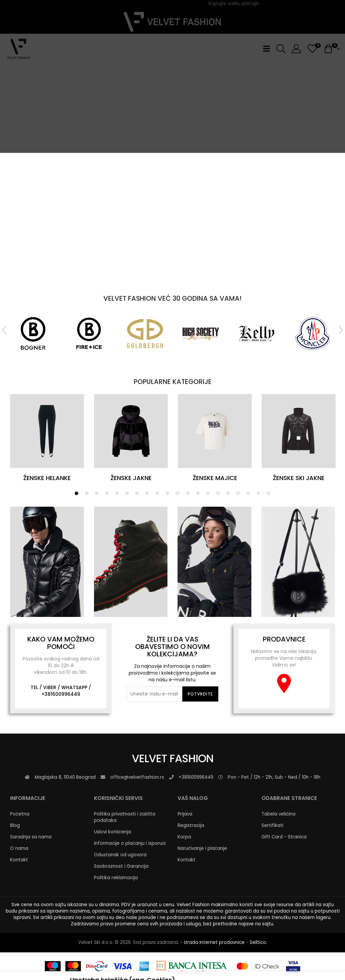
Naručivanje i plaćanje (202, 848)
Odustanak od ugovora (120, 855)
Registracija (191, 825)
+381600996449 (61, 694)
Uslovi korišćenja (113, 832)
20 (269, 493)
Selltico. (258, 942)
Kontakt (19, 860)
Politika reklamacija (116, 878)
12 (188, 493)
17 (238, 493)
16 (228, 493)
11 (178, 493)
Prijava (185, 814)
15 (218, 493)
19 (258, 493)
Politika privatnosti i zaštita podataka (125, 817)
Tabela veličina (278, 814)
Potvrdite (200, 694)
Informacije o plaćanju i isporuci (130, 843)
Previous (5, 330)
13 (198, 493)
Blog (15, 825)
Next (340, 330)
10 (167, 493)
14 (208, 493)
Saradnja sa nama (31, 837)
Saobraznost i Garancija (121, 866)
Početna (20, 814)
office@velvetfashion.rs (137, 777)
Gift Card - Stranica (284, 837)
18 (248, 493)
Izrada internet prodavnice (214, 942)
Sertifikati (272, 825)
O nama (19, 848)
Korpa (184, 837)
